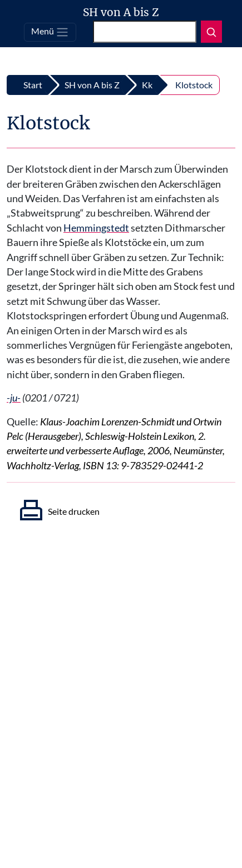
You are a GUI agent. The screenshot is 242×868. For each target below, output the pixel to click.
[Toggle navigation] (50, 32)
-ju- (14, 398)
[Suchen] (145, 32)
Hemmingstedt (96, 228)
